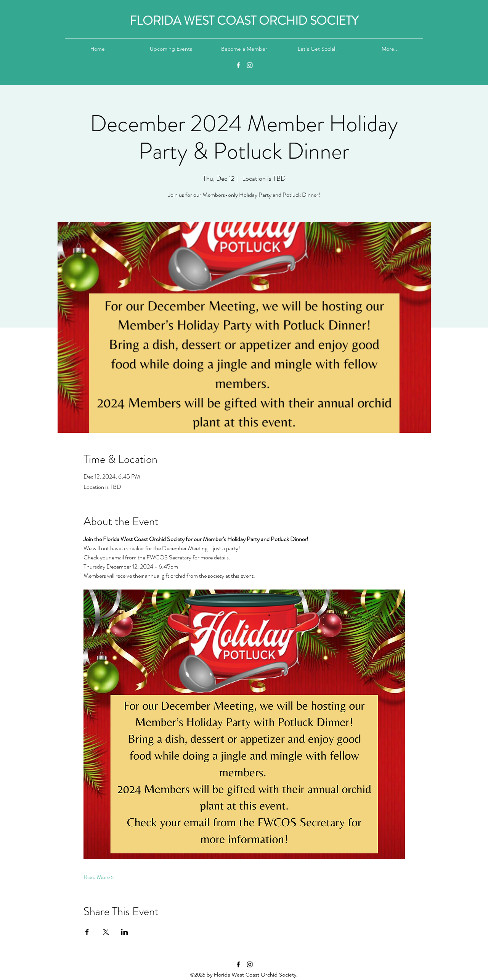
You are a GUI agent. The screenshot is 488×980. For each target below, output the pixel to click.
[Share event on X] (106, 932)
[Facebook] (238, 65)
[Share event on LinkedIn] (124, 932)
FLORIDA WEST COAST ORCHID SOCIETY (244, 21)
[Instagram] (250, 65)
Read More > (99, 877)
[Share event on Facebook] (87, 932)
